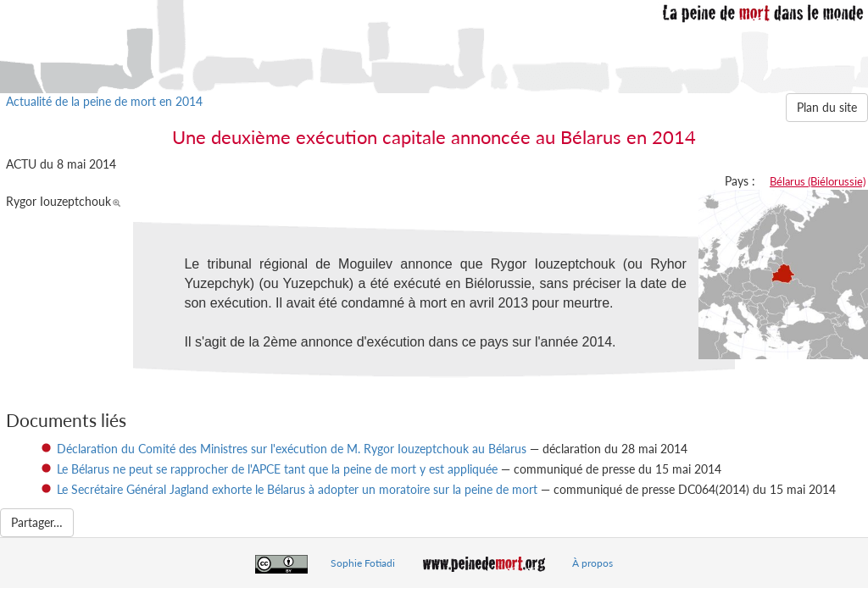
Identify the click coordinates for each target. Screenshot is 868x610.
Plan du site (827, 107)
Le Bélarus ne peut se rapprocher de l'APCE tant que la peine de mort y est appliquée (277, 469)
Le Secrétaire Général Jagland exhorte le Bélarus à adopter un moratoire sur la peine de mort (297, 489)
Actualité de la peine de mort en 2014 (104, 101)
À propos (593, 563)
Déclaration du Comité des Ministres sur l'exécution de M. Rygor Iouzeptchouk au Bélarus (292, 449)
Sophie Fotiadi (363, 563)
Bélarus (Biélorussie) (818, 181)
